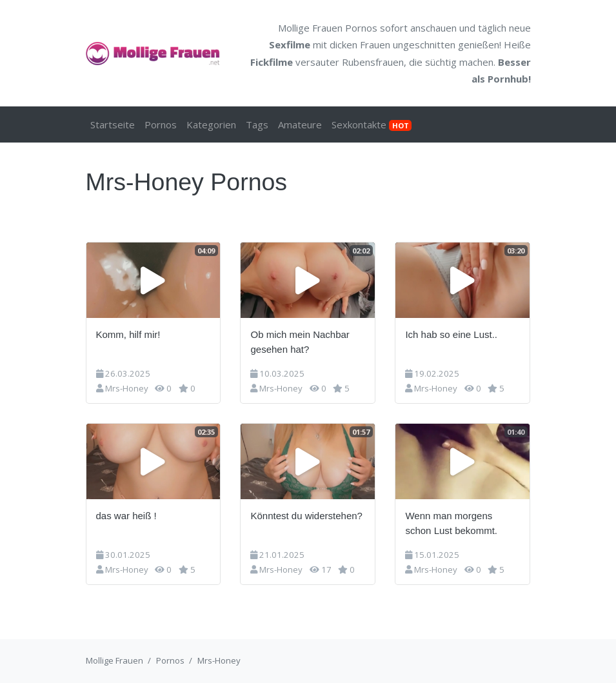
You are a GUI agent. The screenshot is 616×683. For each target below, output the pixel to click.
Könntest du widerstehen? (306, 516)
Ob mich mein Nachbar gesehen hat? (300, 342)
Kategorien (211, 124)
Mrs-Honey (127, 388)
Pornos (161, 124)
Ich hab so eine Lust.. (451, 334)
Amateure (300, 124)
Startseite (113, 124)
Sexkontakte (372, 124)
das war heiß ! (126, 516)
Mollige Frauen (114, 660)
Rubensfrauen (373, 62)
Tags (257, 124)
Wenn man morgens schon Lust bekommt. (451, 523)
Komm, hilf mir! (128, 334)
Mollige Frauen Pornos (328, 28)
